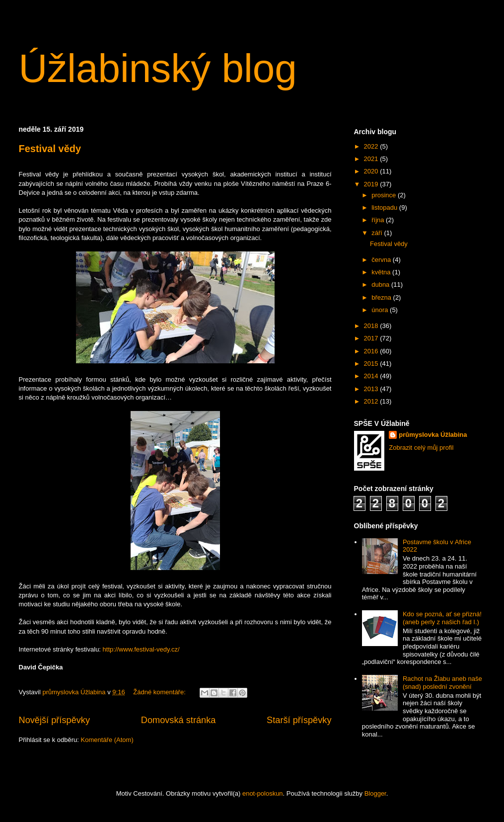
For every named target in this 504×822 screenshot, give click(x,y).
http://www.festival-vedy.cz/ (141, 649)
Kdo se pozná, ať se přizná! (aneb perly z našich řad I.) (442, 618)
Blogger (375, 793)
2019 (372, 184)
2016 (372, 351)
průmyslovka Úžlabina (433, 435)
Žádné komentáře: (160, 692)
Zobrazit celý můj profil (421, 448)
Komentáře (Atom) (107, 740)
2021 (372, 159)
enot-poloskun (263, 793)
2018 (372, 326)
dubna (381, 285)
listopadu (385, 207)
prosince (385, 195)
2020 (372, 171)
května (382, 272)
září (378, 233)
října (379, 220)
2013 (372, 389)
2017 (372, 338)
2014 (372, 376)
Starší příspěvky (299, 720)
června (382, 260)
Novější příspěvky (55, 720)
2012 (372, 401)
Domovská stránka (179, 720)
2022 (372, 146)
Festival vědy (50, 149)
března (382, 297)
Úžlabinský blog (158, 68)
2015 (372, 364)
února (381, 310)
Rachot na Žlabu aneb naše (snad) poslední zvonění (442, 683)
